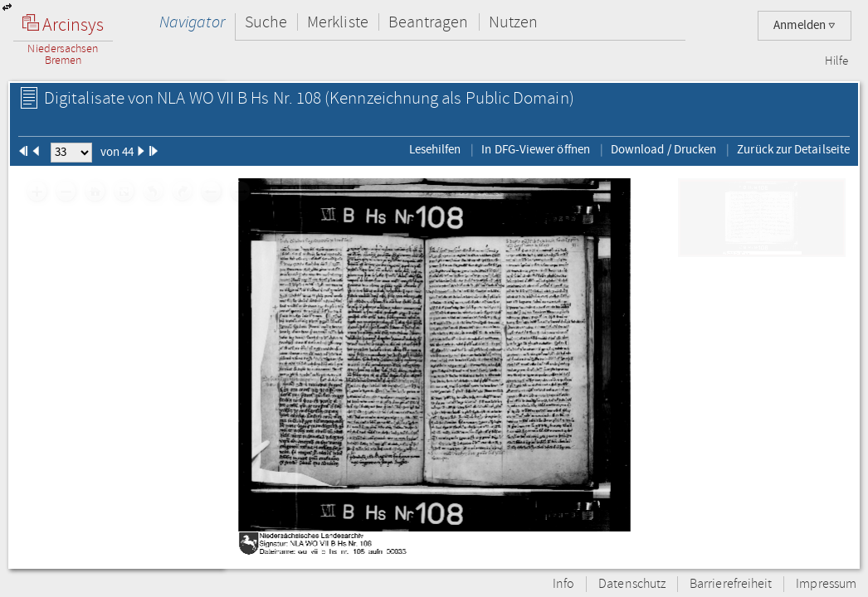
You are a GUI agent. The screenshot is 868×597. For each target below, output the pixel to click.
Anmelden (805, 25)
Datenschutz (632, 584)
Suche (266, 22)
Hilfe (836, 61)
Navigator (192, 22)
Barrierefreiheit (731, 584)
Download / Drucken (663, 149)
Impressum (826, 584)
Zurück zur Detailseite (793, 149)
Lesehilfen (435, 149)
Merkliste (338, 22)
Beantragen (429, 22)
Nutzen (513, 22)
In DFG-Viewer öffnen (536, 149)
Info (563, 584)
